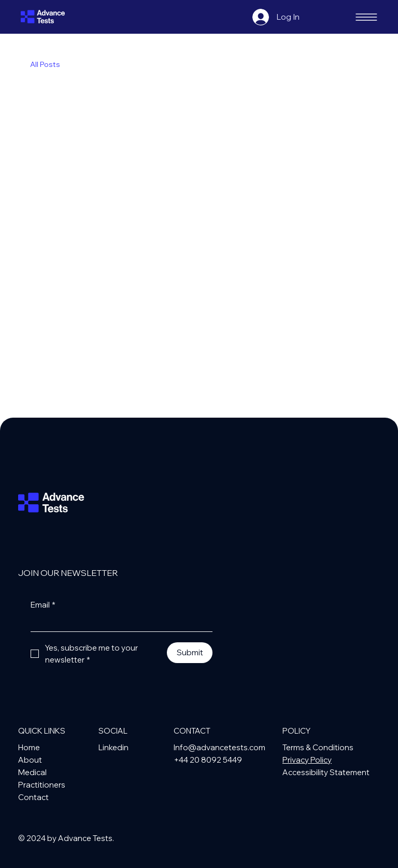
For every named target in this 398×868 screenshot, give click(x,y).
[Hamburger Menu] (366, 17)
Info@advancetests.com (219, 747)
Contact (33, 797)
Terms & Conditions (318, 747)
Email (43, 605)
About (30, 760)
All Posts (45, 64)
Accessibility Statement (326, 772)
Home (29, 747)
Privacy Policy (307, 760)
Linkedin (113, 747)
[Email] (118, 623)
